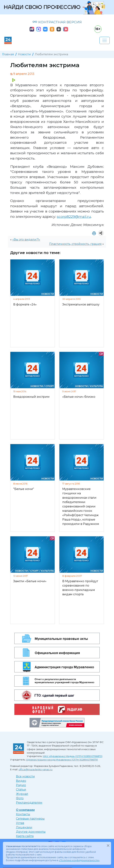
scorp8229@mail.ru (74, 216)
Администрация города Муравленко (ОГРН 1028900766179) (62, 760)
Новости (24, 54)
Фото (20, 798)
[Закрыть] (108, 846)
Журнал (22, 794)
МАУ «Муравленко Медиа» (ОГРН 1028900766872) (73, 756)
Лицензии (24, 827)
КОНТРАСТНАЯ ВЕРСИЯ (57, 22)
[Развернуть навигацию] (105, 40)
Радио (21, 785)
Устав (20, 823)
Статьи (21, 789)
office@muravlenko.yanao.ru (35, 769)
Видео (21, 781)
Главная (8, 54)
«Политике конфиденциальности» (79, 860)
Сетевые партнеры (30, 819)
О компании (25, 810)
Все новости (25, 776)
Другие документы (31, 832)
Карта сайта (25, 836)
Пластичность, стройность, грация (75, 244)
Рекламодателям (29, 803)
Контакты (23, 814)
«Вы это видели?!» (26, 240)
